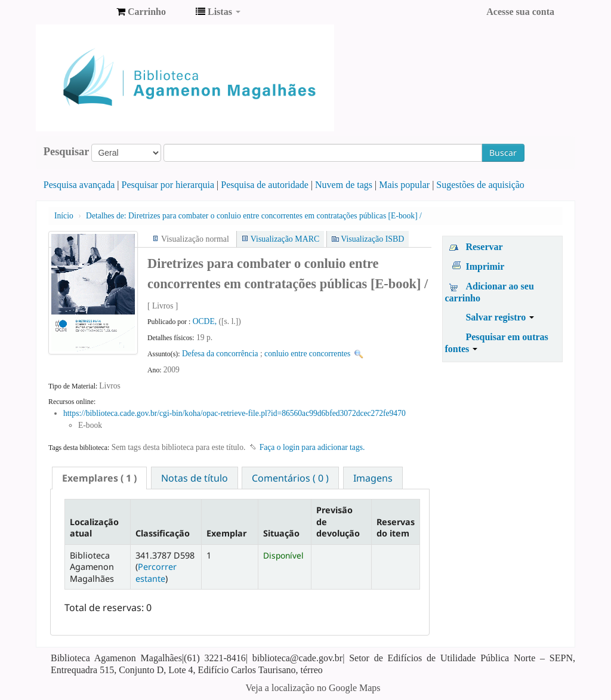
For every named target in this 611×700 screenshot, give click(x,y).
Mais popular (404, 185)
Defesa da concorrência (220, 354)
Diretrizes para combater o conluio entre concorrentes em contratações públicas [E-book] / (254, 216)
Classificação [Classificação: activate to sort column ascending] (163, 533)
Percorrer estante (156, 572)
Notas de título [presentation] (195, 478)
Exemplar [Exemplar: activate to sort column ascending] (226, 533)
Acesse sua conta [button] (520, 12)
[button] (141, 12)
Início (64, 216)
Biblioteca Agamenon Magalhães (78, 12)
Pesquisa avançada (79, 185)
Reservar (484, 247)
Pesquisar (67, 152)
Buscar (503, 152)
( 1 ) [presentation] (99, 478)
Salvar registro (500, 317)
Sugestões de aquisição (480, 185)
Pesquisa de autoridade (265, 185)
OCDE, (206, 321)
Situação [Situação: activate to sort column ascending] (281, 533)
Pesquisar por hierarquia (168, 185)
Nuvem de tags (344, 185)
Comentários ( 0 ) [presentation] (290, 478)
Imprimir (485, 266)
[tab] (99, 478)
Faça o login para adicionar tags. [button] (312, 447)
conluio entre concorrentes (307, 354)
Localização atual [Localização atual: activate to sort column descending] (94, 528)
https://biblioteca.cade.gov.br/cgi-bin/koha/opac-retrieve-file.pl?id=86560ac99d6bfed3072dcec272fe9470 (234, 413)
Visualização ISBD (372, 239)
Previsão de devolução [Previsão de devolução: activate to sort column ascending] (338, 522)
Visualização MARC (285, 239)
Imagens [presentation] (373, 478)
